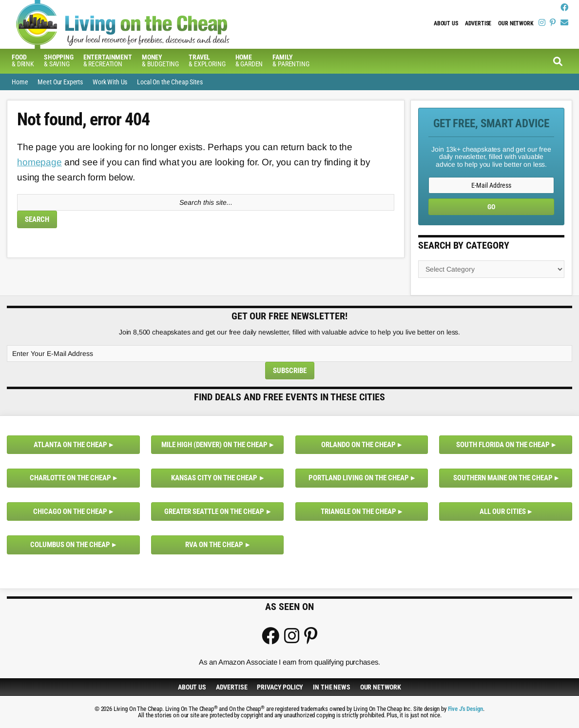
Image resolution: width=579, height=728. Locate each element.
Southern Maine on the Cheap (503, 478)
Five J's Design (466, 709)
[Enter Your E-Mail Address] (289, 354)
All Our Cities (503, 512)
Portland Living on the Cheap (359, 478)
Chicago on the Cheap (70, 512)
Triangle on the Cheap (358, 512)
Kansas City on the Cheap (214, 478)
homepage (39, 162)
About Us (446, 23)
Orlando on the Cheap (358, 445)
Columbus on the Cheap (70, 545)
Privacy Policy (280, 687)
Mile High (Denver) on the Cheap (214, 445)
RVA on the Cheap (214, 545)
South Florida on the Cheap (503, 445)
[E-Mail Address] (491, 185)
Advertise (478, 23)
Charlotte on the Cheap (70, 478)
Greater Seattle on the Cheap (214, 512)
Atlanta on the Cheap (70, 445)
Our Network (516, 23)
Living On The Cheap (170, 24)
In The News (331, 687)
